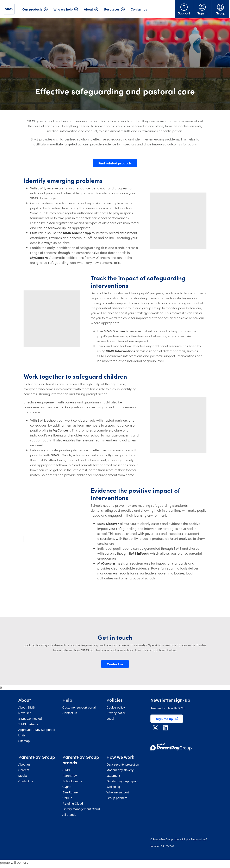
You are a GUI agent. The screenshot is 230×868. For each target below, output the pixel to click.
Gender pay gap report (122, 781)
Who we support (118, 792)
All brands (69, 815)
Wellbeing (113, 787)
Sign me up (167, 719)
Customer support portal (79, 707)
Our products (32, 9)
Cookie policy (116, 707)
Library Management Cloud (81, 809)
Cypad (67, 787)
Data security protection (123, 764)
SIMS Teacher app (77, 233)
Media (23, 776)
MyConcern (39, 257)
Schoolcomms (72, 781)
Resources (112, 9)
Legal (110, 719)
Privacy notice (116, 713)
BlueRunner (71, 792)
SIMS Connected (30, 719)
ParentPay (70, 776)
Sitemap (24, 741)
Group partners (117, 798)
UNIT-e (67, 798)
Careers (24, 770)
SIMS (66, 770)
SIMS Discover (115, 331)
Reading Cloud (73, 803)
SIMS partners (28, 724)
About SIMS (27, 707)
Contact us (139, 9)
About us (24, 764)
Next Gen (25, 713)
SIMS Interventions (121, 351)
